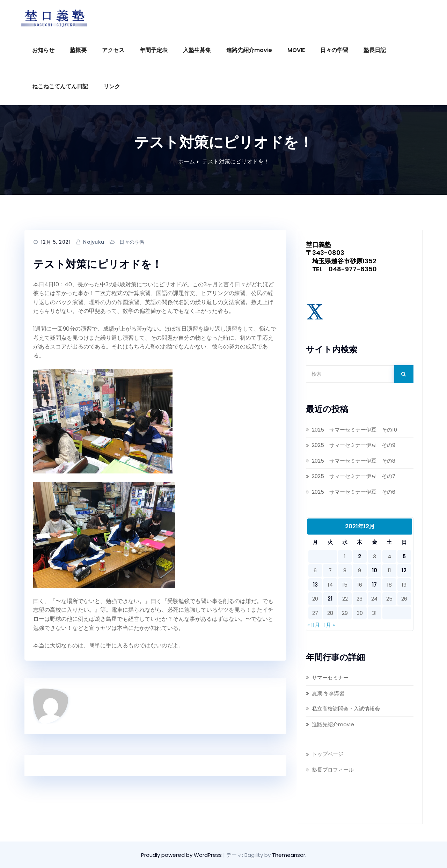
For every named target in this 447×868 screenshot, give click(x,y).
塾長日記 (375, 50)
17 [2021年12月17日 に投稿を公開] (374, 585)
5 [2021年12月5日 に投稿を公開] (404, 556)
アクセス (113, 50)
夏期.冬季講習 (328, 693)
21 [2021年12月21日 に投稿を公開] (330, 599)
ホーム (186, 161)
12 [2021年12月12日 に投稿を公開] (404, 570)
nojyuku (94, 242)
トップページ (328, 754)
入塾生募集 (197, 50)
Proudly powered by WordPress (182, 855)
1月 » (329, 625)
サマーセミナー (330, 678)
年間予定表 (154, 50)
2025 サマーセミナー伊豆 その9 (354, 445)
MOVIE (296, 50)
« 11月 (314, 625)
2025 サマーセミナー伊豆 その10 (354, 430)
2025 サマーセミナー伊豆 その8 (354, 461)
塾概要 (78, 50)
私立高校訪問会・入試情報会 (346, 709)
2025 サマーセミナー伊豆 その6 (354, 492)
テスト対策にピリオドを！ (236, 161)
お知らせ (43, 50)
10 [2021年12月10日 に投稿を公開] (375, 570)
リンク (112, 86)
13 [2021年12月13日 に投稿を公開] (315, 585)
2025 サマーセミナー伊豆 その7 (354, 476)
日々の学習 (334, 50)
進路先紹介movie (249, 50)
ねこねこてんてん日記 (60, 86)
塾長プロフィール (333, 770)
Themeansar (289, 855)
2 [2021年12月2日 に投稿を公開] (360, 556)
